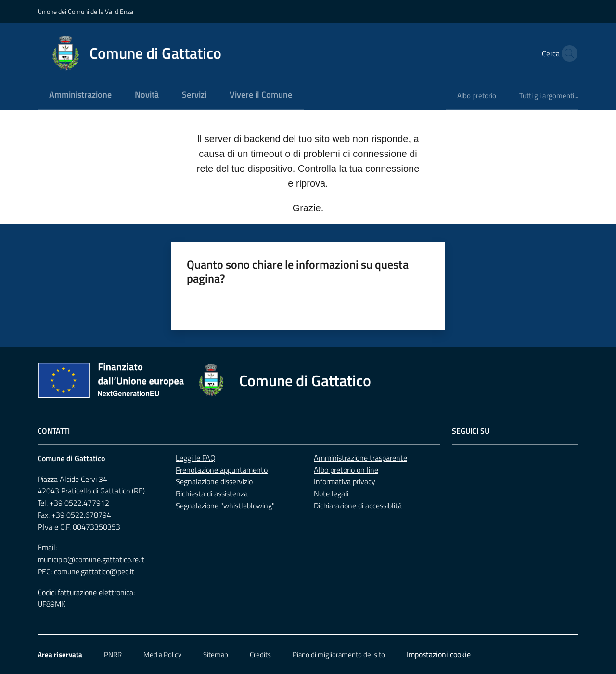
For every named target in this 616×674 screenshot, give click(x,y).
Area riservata (60, 655)
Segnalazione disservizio (214, 481)
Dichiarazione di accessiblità (358, 505)
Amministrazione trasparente (360, 458)
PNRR (113, 655)
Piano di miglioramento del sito (339, 655)
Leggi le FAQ (196, 458)
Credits (260, 655)
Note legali (331, 493)
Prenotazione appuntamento (222, 470)
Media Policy (162, 655)
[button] (567, 53)
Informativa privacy (345, 481)
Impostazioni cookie (439, 654)
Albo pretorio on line (346, 470)
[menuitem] (80, 96)
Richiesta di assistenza (212, 493)
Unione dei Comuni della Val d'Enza (85, 11)
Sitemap (216, 655)
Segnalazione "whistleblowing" (225, 505)
